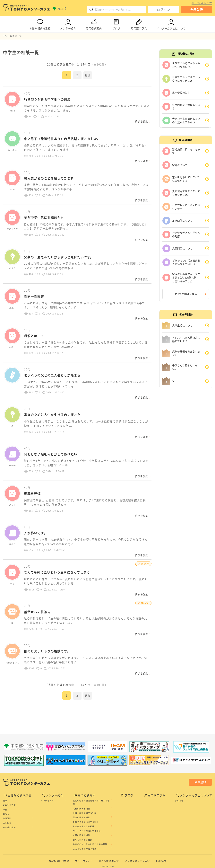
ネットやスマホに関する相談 (87, 807)
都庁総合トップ (202, 3)
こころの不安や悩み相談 (85, 825)
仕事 (5, 777)
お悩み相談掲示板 (40, 24)
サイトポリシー (84, 837)
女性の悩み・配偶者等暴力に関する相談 (91, 778)
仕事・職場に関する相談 (85, 789)
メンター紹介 (68, 24)
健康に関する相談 (82, 794)
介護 (5, 786)
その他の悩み (9, 803)
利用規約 (161, 837)
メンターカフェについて (171, 24)
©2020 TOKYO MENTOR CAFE (108, 865)
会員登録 (196, 10)
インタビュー (47, 777)
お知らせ (179, 777)
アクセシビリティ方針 (137, 837)
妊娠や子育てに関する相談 (86, 798)
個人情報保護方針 (109, 837)
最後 (88, 75)
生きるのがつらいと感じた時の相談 (90, 820)
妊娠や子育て (9, 781)
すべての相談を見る (186, 294)
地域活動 (7, 795)
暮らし (6, 790)
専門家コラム (139, 24)
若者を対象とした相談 (84, 802)
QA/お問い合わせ (59, 837)
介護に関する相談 (82, 811)
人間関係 (7, 799)
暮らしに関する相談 (83, 816)
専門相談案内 (94, 24)
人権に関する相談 (82, 785)
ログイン (163, 10)
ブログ (116, 24)
